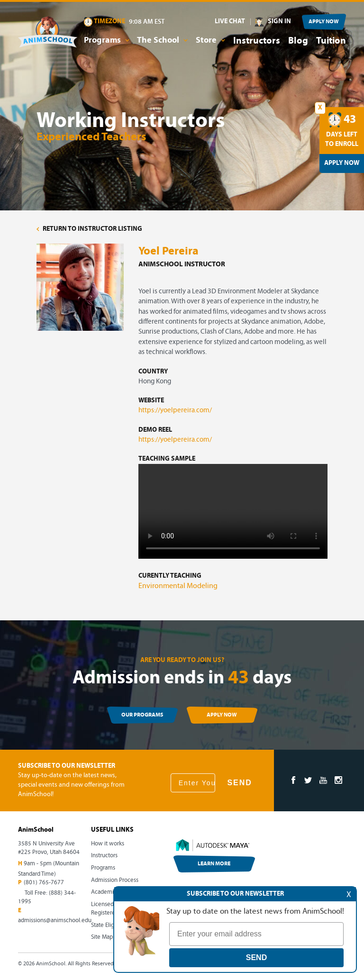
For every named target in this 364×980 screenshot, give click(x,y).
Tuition (331, 41)
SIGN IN (279, 22)
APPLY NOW (324, 22)
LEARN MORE (214, 864)
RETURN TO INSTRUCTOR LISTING (89, 229)
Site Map (102, 937)
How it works (108, 844)
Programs (103, 868)
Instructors (257, 41)
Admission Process (115, 880)
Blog (298, 41)
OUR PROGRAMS (142, 715)
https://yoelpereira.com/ (175, 411)
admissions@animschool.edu (55, 921)
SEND (239, 783)
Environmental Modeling (178, 586)
